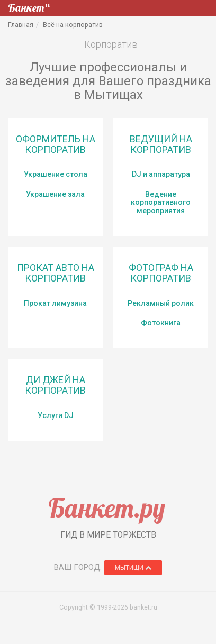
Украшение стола (56, 174)
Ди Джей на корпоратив (55, 385)
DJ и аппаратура (161, 174)
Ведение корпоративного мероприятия (161, 202)
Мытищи (133, 568)
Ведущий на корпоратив (161, 144)
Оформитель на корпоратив (56, 144)
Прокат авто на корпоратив (56, 273)
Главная (21, 25)
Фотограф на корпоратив (161, 273)
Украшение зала (55, 194)
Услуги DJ (56, 415)
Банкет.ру (107, 508)
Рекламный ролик (161, 303)
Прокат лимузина (55, 303)
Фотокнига (161, 323)
